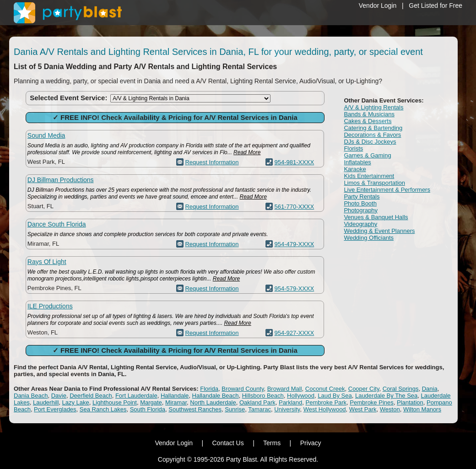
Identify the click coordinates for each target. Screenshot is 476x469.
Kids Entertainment (369, 176)
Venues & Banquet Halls (376, 217)
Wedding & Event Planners (379, 231)
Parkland (290, 402)
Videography (360, 224)
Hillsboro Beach (263, 396)
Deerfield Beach (91, 396)
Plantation (410, 402)
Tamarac (260, 409)
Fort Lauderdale (136, 396)
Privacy (311, 443)
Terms (272, 443)
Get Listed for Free (435, 5)
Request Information (212, 162)
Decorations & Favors (372, 135)
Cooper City (364, 389)
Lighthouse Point (115, 402)
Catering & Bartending (373, 128)
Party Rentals (362, 197)
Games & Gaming (367, 155)
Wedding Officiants (369, 238)
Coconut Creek (325, 389)
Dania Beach (31, 396)
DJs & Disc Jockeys (370, 142)
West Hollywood (325, 409)
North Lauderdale (213, 402)
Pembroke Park (326, 402)
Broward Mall (285, 389)
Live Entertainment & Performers (387, 190)
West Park (363, 409)
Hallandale (175, 396)
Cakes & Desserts (368, 121)
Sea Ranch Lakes (103, 409)
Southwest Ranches (195, 409)
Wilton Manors (422, 409)
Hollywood (301, 396)
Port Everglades (55, 409)
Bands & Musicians (369, 114)
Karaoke (355, 169)
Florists (353, 148)
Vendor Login (378, 5)
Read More (247, 152)
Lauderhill (46, 402)
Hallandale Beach (216, 396)
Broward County (243, 389)
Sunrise (235, 409)
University (287, 409)
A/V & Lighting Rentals (373, 107)
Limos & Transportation (374, 183)
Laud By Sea (335, 396)
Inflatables (357, 162)
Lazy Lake (76, 402)
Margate (151, 402)
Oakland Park (257, 402)
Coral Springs (401, 389)
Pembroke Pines (371, 402)
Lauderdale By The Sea (386, 396)
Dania (430, 389)
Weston (390, 409)
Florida (209, 389)
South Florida (148, 409)
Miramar (176, 402)
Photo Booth (360, 203)
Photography (361, 210)
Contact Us (228, 443)
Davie (59, 396)
